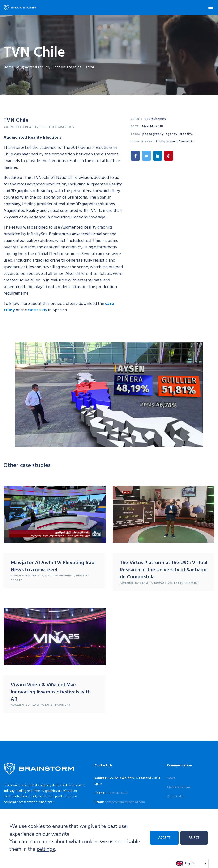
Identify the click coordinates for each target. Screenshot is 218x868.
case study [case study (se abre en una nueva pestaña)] (37, 310)
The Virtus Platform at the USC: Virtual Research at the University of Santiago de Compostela (164, 569)
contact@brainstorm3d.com (125, 802)
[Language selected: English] (191, 863)
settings (46, 849)
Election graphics (66, 67)
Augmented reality (33, 67)
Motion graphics (60, 575)
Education (163, 582)
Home (9, 67)
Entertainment (187, 582)
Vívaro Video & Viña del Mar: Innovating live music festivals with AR (51, 691)
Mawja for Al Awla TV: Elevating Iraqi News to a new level (53, 566)
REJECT (194, 838)
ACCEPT (164, 838)
